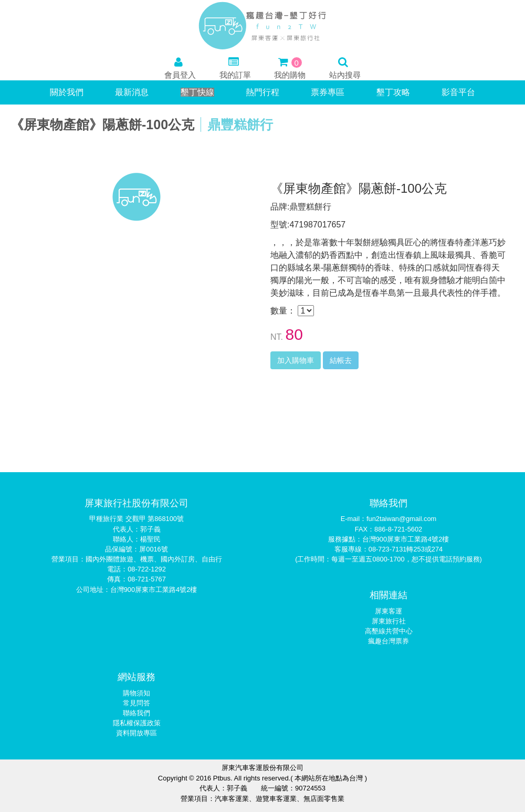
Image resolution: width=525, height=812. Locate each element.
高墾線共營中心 (389, 631)
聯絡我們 (136, 713)
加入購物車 (296, 360)
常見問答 (136, 703)
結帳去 (341, 360)
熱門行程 (262, 92)
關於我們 (67, 92)
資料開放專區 (136, 733)
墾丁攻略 (393, 92)
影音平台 (458, 92)
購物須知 (136, 693)
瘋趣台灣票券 (388, 641)
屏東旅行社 (389, 621)
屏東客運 (388, 611)
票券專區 (328, 92)
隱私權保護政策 (137, 723)
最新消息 (132, 92)
